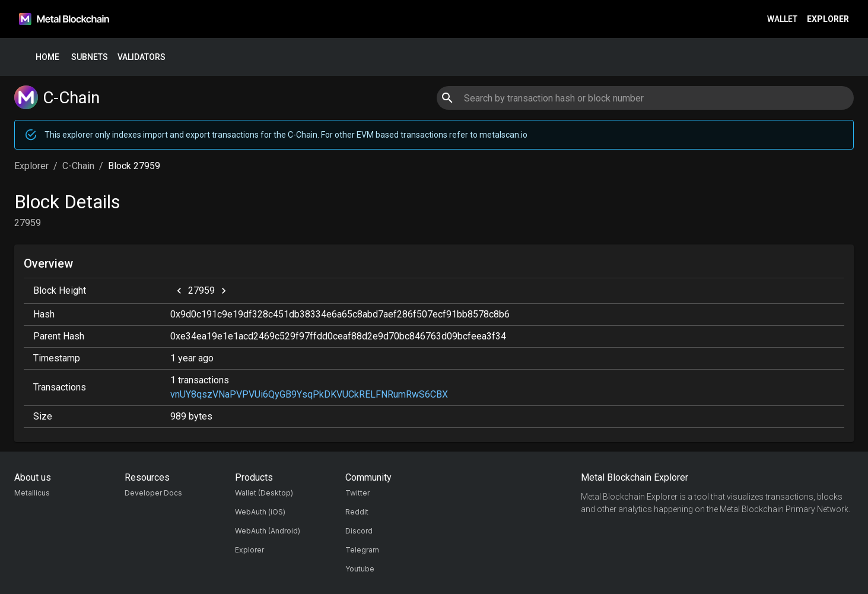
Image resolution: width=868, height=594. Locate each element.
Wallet (782, 19)
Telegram (362, 550)
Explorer (828, 19)
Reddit (357, 512)
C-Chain (78, 166)
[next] (224, 291)
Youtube (360, 569)
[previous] (179, 291)
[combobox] (645, 98)
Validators (142, 57)
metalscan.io (503, 135)
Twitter (357, 493)
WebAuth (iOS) (260, 512)
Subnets (90, 57)
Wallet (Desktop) (264, 493)
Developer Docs (153, 493)
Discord (359, 531)
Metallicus (32, 493)
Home (47, 57)
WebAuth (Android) (268, 531)
